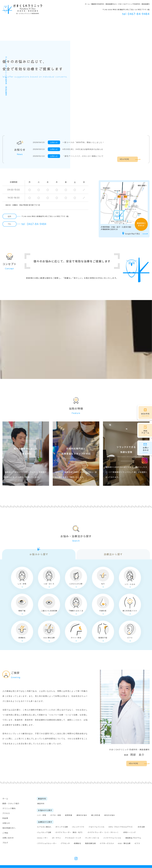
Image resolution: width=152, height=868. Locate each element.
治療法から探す (113, 554)
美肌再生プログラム (133, 838)
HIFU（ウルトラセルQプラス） (121, 827)
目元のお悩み (110, 815)
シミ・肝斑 (42, 815)
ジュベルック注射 (44, 832)
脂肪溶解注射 (91, 843)
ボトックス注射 (62, 827)
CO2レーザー (43, 838)
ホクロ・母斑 (56, 815)
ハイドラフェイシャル (112, 838)
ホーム (6, 21)
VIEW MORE (124, 159)
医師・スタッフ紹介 (23, 21)
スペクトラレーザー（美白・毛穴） (70, 832)
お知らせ (6, 823)
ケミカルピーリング (73, 838)
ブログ (5, 843)
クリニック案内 (9, 808)
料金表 (115, 21)
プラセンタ (65, 843)
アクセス (6, 813)
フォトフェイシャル (97, 827)
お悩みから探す (39, 554)
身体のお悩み (82, 815)
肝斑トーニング (130, 832)
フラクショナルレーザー (47, 843)
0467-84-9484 (34, 224)
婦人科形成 (96, 815)
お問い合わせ (8, 838)
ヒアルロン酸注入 (44, 827)
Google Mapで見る (131, 234)
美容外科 (62, 21)
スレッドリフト (78, 827)
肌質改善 (69, 815)
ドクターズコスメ (107, 843)
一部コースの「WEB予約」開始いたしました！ (85, 142)
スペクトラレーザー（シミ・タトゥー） (103, 832)
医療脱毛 (78, 843)
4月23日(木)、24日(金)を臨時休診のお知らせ (84, 149)
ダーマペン (57, 838)
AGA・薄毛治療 (124, 843)
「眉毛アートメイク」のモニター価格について (85, 156)
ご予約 (5, 833)
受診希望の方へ (131, 21)
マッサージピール (92, 838)
